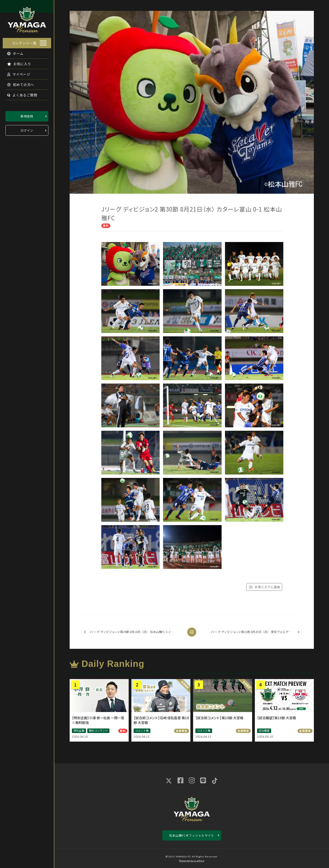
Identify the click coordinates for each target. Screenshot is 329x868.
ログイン (27, 129)
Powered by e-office (192, 861)
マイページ (16, 73)
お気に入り (17, 62)
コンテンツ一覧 (24, 42)
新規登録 (27, 115)
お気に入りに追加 (264, 587)
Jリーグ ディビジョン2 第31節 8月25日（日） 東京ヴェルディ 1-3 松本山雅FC (256, 632)
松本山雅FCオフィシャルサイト (192, 835)
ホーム (13, 52)
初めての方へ (18, 83)
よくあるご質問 (20, 94)
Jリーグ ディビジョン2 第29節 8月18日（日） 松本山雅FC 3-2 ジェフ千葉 (133, 632)
